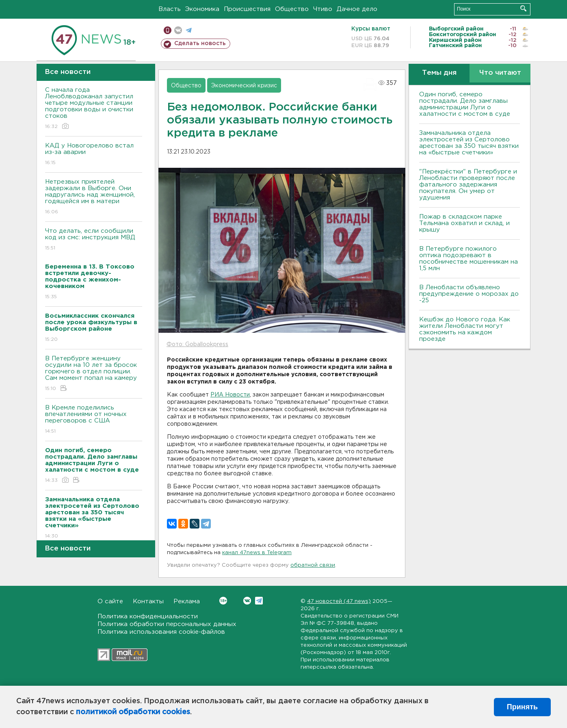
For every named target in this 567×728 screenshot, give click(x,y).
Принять (522, 707)
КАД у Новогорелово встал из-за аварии (94, 155)
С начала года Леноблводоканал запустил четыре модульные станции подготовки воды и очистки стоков (94, 109)
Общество (292, 9)
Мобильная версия (168, 30)
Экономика (202, 9)
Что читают (500, 73)
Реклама (187, 601)
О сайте (110, 601)
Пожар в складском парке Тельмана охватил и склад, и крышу (464, 223)
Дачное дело (357, 9)
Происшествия (247, 9)
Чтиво (323, 9)
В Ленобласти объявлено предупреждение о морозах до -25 (469, 294)
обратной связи (313, 565)
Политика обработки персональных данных (167, 624)
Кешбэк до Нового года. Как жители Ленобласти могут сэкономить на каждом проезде (465, 329)
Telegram (259, 601)
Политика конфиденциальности (148, 616)
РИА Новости (230, 395)
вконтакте (178, 30)
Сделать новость (200, 43)
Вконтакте (223, 601)
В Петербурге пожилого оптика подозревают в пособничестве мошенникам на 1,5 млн (469, 259)
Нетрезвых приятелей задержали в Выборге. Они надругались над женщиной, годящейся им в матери (94, 197)
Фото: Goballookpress (197, 344)
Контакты (148, 601)
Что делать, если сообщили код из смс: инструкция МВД (94, 240)
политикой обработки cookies (133, 712)
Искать (523, 8)
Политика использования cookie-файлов (161, 632)
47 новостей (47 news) (339, 601)
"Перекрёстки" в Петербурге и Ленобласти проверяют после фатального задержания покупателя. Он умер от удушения (468, 185)
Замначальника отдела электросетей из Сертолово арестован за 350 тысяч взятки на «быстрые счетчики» (469, 143)
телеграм (189, 30)
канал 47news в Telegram (257, 553)
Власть (170, 9)
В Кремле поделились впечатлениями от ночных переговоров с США (94, 420)
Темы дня (439, 73)
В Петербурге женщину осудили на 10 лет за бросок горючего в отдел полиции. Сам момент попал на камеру (94, 374)
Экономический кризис (244, 86)
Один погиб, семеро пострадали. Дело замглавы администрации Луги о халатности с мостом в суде (465, 104)
